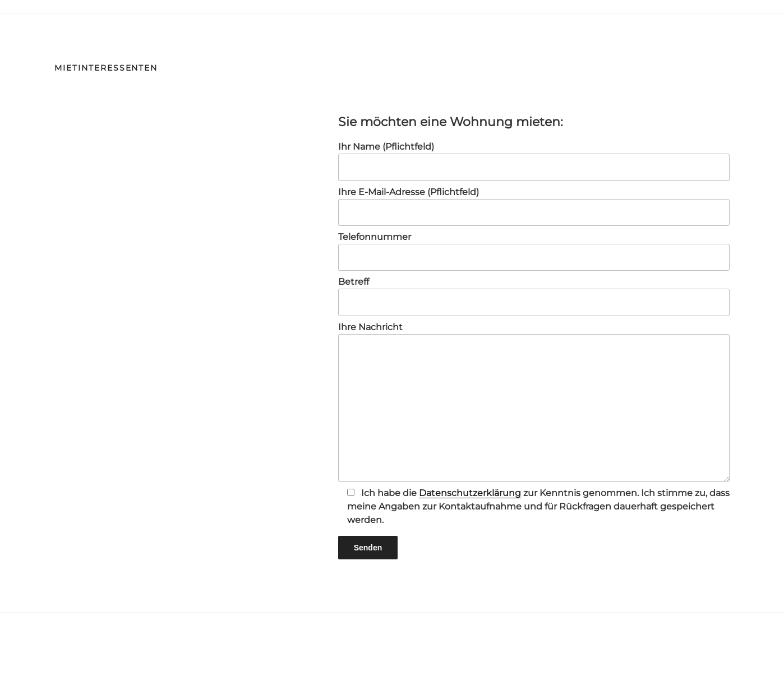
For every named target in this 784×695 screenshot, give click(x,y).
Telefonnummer (534, 251)
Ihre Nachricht (534, 402)
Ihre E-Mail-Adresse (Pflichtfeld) (534, 206)
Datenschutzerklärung (470, 493)
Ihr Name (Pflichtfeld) (534, 161)
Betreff (534, 296)
